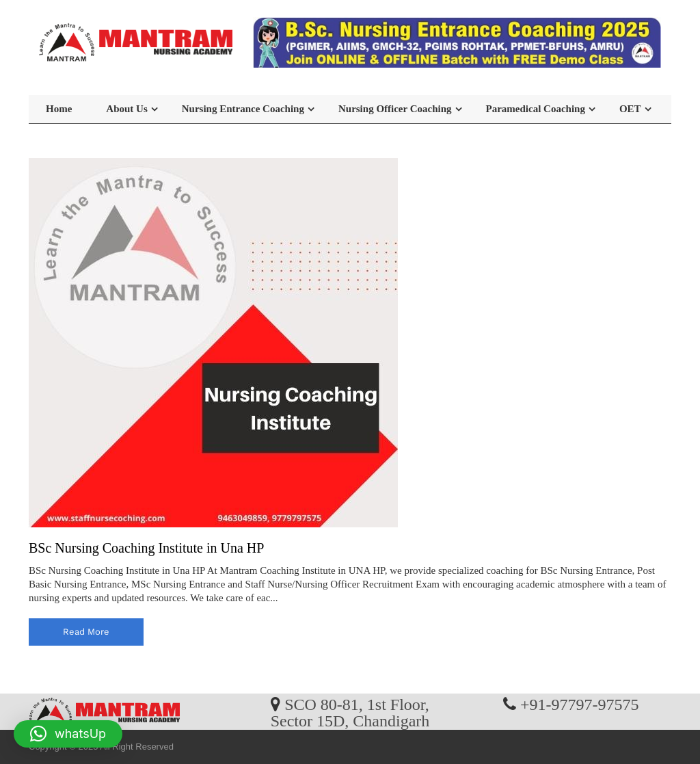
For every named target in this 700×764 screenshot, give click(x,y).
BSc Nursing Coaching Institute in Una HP (146, 548)
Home (59, 109)
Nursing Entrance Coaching (243, 109)
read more (86, 632)
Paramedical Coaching (536, 109)
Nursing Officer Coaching (395, 109)
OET (630, 109)
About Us (126, 109)
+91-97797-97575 (580, 704)
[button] (68, 734)
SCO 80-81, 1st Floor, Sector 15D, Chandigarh (350, 712)
